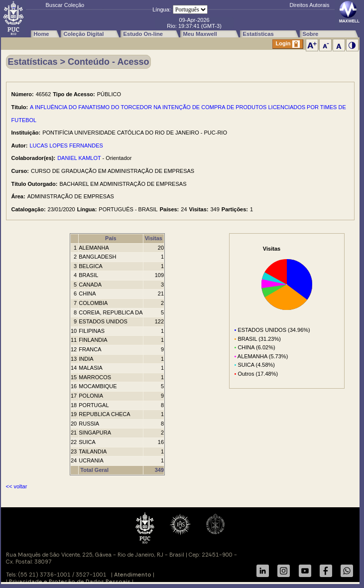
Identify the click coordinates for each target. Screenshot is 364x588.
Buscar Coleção (65, 5)
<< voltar (17, 486)
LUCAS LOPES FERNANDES (66, 146)
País (111, 238)
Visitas (154, 238)
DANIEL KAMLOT (79, 158)
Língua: (162, 9)
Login (288, 44)
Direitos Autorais (309, 5)
